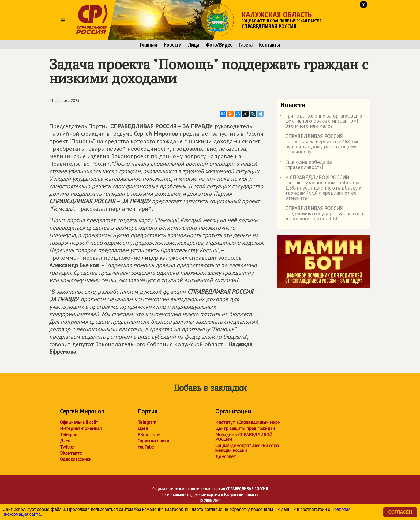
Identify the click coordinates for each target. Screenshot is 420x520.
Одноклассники (76, 459)
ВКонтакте (71, 453)
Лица (194, 45)
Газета (246, 45)
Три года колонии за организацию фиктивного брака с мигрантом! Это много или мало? (321, 121)
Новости (173, 45)
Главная (149, 45)
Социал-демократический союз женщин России (247, 448)
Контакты (270, 45)
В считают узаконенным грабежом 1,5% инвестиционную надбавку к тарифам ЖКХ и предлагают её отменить (321, 188)
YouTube (146, 447)
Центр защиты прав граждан (245, 428)
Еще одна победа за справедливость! (306, 165)
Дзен (65, 441)
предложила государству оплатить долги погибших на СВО (322, 214)
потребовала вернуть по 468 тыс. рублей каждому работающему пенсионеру (320, 144)
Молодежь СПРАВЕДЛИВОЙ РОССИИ (244, 437)
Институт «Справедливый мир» (248, 422)
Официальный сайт (79, 422)
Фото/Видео (219, 45)
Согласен (400, 512)
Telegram (69, 435)
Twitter (67, 447)
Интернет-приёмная (81, 428)
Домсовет (226, 457)
